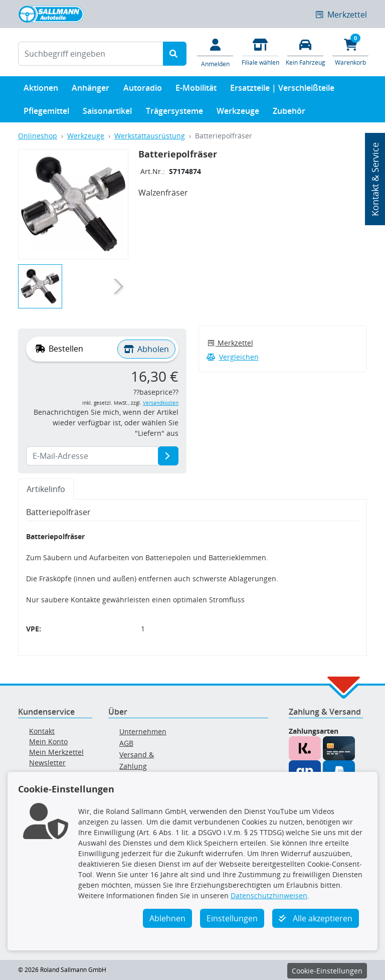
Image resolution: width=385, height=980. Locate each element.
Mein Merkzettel (56, 752)
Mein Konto (48, 742)
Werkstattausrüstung (150, 136)
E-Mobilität (196, 90)
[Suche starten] (175, 54)
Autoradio (143, 90)
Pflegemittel (46, 113)
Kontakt (42, 731)
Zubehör (289, 113)
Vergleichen (233, 357)
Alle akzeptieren (316, 918)
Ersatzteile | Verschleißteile (282, 90)
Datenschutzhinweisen (269, 895)
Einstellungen (232, 918)
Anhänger (90, 90)
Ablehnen (167, 918)
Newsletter (47, 763)
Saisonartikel (107, 113)
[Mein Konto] (215, 52)
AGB (126, 743)
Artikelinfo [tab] (46, 489)
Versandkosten (161, 403)
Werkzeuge (238, 113)
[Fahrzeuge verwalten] (305, 51)
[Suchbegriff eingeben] (91, 54)
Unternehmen (143, 731)
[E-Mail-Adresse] (168, 456)
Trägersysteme (174, 113)
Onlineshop (38, 136)
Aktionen (41, 90)
